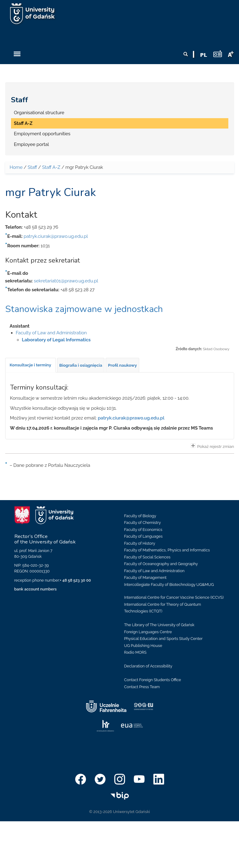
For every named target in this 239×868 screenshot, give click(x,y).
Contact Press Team (142, 687)
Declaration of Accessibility (148, 666)
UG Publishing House (143, 646)
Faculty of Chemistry (143, 523)
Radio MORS (136, 652)
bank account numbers (36, 589)
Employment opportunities (42, 134)
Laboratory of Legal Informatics (56, 340)
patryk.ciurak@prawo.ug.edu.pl (56, 236)
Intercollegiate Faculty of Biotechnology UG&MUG (169, 585)
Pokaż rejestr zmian (212, 446)
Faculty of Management (145, 577)
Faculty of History (140, 543)
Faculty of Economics (143, 530)
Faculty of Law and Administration (51, 333)
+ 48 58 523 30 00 (75, 580)
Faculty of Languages (143, 536)
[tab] (31, 365)
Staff (20, 100)
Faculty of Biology (140, 516)
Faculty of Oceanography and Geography (161, 564)
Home (16, 167)
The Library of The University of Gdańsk (159, 625)
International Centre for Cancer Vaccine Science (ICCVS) (174, 597)
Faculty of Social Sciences (147, 557)
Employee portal (32, 144)
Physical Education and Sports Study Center (163, 639)
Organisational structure (39, 113)
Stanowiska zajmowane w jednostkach (84, 309)
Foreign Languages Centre (148, 632)
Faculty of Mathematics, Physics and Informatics (167, 550)
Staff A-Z (23, 123)
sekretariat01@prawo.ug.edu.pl (66, 281)
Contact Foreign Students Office (153, 680)
